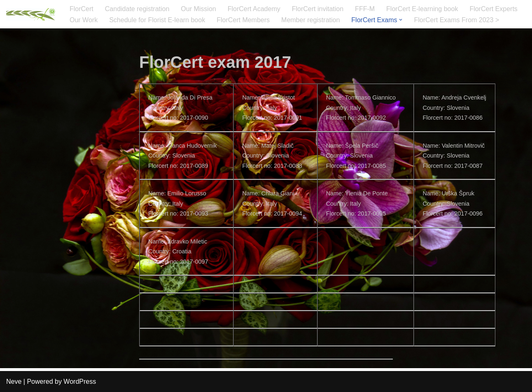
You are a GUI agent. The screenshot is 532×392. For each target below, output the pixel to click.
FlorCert (82, 9)
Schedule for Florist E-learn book (157, 20)
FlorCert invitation (318, 9)
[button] (401, 20)
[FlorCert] (31, 14)
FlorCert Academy (254, 9)
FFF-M (365, 9)
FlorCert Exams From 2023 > (456, 20)
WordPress (80, 382)
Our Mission (198, 9)
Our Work (84, 20)
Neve (14, 382)
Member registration (310, 20)
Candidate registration (137, 9)
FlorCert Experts (493, 9)
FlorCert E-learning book (422, 9)
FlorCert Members (243, 20)
